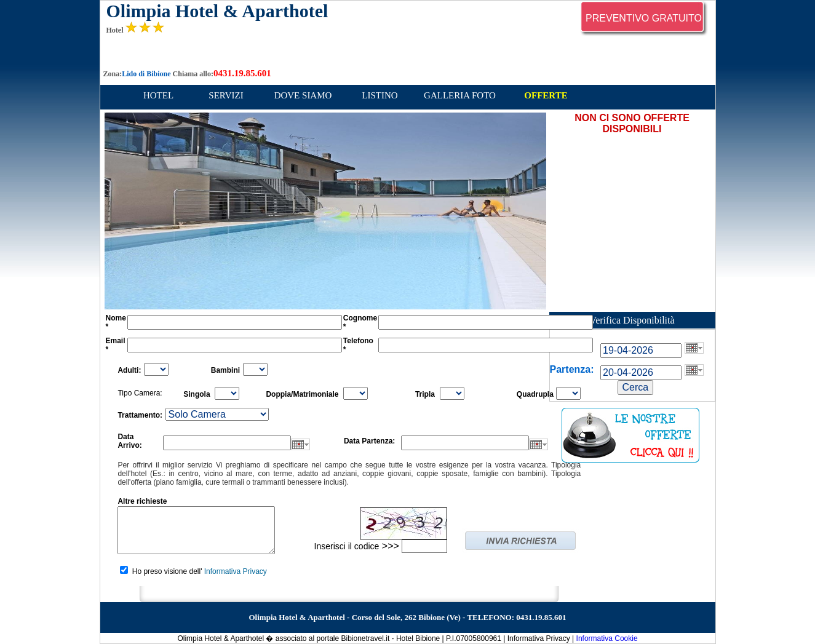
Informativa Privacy (236, 571)
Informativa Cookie (607, 638)
